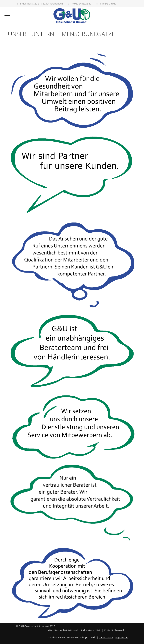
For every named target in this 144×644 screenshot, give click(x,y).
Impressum (122, 637)
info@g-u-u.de (108, 4)
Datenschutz (106, 637)
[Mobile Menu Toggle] (7, 16)
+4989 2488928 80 (81, 4)
